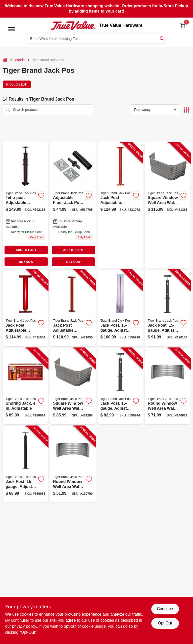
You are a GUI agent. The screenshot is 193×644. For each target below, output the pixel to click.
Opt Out (165, 623)
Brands (19, 60)
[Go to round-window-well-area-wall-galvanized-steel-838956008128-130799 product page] (73, 464)
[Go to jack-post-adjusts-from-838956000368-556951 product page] (26, 464)
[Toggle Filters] (187, 110)
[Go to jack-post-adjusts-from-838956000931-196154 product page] (168, 308)
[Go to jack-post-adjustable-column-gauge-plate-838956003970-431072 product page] (120, 205)
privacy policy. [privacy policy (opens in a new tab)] (25, 626)
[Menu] (12, 29)
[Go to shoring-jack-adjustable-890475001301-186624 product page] (26, 386)
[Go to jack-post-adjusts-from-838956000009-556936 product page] (120, 308)
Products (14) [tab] (17, 84)
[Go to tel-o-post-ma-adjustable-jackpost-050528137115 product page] (26, 205)
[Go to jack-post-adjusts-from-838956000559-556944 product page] (120, 386)
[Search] (162, 38)
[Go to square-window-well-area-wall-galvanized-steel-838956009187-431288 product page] (73, 386)
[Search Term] (96, 39)
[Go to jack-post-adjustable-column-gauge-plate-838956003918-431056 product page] (73, 308)
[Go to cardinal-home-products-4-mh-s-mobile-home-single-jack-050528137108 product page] (73, 205)
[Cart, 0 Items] (183, 26)
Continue (165, 609)
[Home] (5, 60)
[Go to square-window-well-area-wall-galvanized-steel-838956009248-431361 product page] (168, 205)
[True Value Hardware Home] (73, 26)
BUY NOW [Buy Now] (26, 262)
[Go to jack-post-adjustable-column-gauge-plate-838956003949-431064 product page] (26, 308)
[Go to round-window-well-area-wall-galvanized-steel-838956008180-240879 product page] (168, 386)
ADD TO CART (26, 250)
